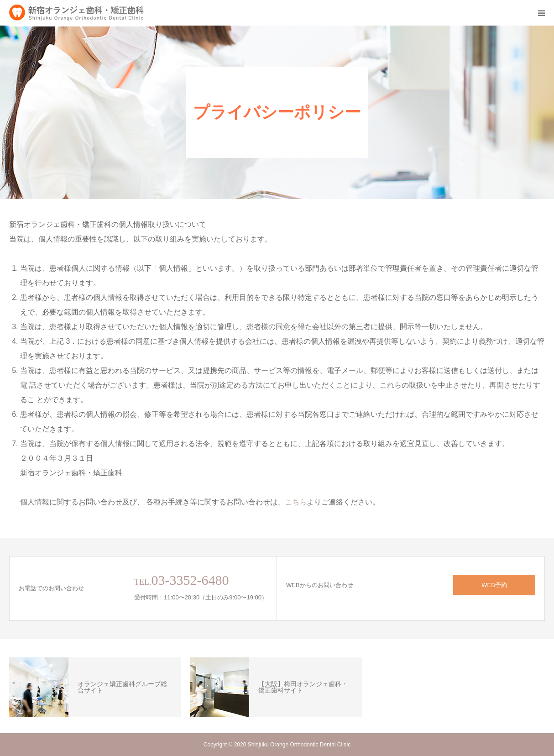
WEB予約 (494, 585)
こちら (296, 502)
